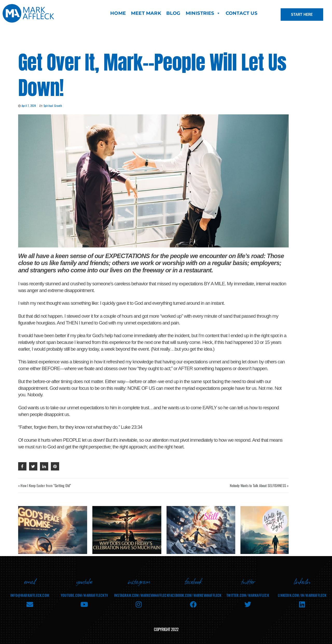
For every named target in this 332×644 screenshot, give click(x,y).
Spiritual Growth (53, 106)
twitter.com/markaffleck (248, 591)
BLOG (173, 13)
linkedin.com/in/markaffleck (302, 591)
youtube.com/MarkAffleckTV (84, 591)
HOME (118, 13)
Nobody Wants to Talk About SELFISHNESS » (259, 485)
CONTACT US (241, 13)
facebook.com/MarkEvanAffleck (195, 591)
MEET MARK (146, 13)
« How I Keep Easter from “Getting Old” (45, 485)
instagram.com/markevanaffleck (141, 591)
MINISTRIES (203, 13)
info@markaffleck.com (30, 591)
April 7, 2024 (29, 106)
